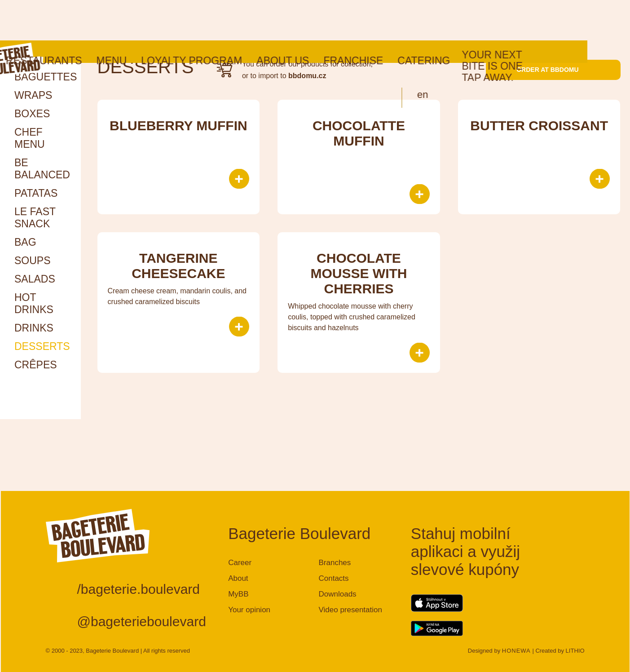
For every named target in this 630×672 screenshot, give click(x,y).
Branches (335, 563)
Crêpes (36, 365)
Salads (35, 279)
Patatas (36, 193)
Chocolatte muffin (359, 133)
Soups (33, 261)
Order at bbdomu (553, 70)
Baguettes (46, 77)
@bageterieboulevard (142, 621)
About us (325, 20)
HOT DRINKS (34, 303)
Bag (25, 242)
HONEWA (516, 651)
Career (240, 563)
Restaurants (87, 20)
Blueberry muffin (178, 126)
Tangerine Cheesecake (178, 266)
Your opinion (249, 610)
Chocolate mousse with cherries (359, 273)
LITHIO (575, 651)
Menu (154, 20)
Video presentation (350, 610)
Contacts (333, 578)
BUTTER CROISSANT (539, 126)
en (465, 54)
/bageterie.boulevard (139, 589)
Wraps (33, 95)
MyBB (238, 594)
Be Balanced (42, 169)
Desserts (42, 346)
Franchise (396, 20)
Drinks (34, 328)
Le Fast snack (35, 218)
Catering (466, 20)
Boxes (32, 114)
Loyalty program (234, 20)
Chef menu (30, 138)
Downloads (337, 594)
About (238, 578)
